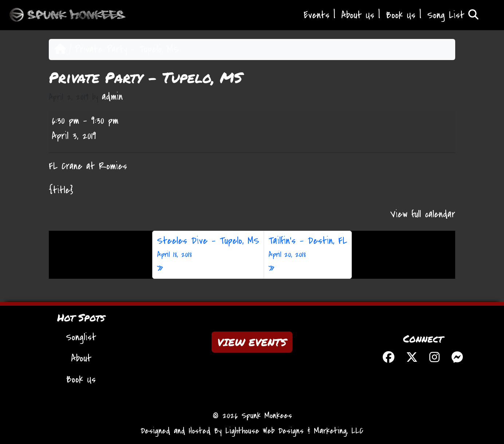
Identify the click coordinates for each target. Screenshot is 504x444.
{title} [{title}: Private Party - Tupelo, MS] (61, 190)
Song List (453, 15)
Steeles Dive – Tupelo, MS (208, 247)
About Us (358, 15)
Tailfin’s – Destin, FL (308, 247)
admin (112, 97)
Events (317, 15)
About (81, 358)
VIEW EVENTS (252, 342)
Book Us (401, 15)
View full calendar (423, 214)
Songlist (81, 337)
